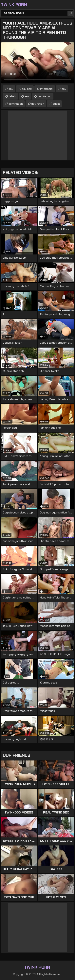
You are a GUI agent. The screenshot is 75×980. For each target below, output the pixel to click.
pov (64, 89)
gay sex (27, 89)
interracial (47, 89)
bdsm (56, 104)
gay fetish (38, 104)
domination (16, 104)
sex (27, 96)
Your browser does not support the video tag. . (37, 63)
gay (11, 89)
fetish (12, 96)
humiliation (45, 96)
